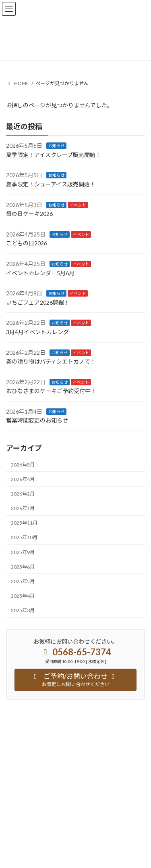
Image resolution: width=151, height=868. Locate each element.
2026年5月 (23, 465)
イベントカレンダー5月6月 (40, 273)
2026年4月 (23, 479)
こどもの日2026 (27, 243)
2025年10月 (24, 537)
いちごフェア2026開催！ (38, 302)
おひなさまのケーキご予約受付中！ (51, 391)
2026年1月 (23, 508)
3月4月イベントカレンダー (40, 332)
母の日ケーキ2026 (29, 214)
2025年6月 (23, 566)
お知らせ (56, 146)
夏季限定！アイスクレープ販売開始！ (54, 155)
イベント (78, 205)
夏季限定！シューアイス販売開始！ (51, 184)
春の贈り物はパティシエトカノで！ (51, 361)
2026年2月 (23, 494)
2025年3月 (23, 610)
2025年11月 (24, 523)
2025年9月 (23, 552)
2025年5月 (23, 581)
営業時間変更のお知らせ (37, 420)
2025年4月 (23, 596)
